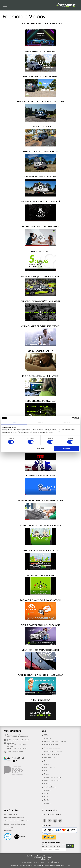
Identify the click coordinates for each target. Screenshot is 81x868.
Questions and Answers (52, 748)
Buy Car (47, 800)
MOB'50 (47, 764)
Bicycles (47, 774)
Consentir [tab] (14, 422)
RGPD (46, 771)
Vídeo (46, 793)
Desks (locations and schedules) (55, 741)
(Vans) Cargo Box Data (52, 780)
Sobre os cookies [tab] (67, 422)
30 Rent (47, 735)
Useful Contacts (50, 767)
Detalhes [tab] (40, 422)
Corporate (48, 790)
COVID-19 (48, 784)
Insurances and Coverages (53, 751)
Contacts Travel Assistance (53, 777)
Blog (46, 761)
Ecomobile (48, 738)
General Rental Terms (51, 745)
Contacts (47, 803)
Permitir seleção (40, 449)
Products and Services (52, 754)
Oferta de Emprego (51, 787)
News (46, 797)
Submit (70, 846)
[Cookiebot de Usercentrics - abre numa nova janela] (70, 418)
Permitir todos (66, 449)
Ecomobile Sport (50, 758)
